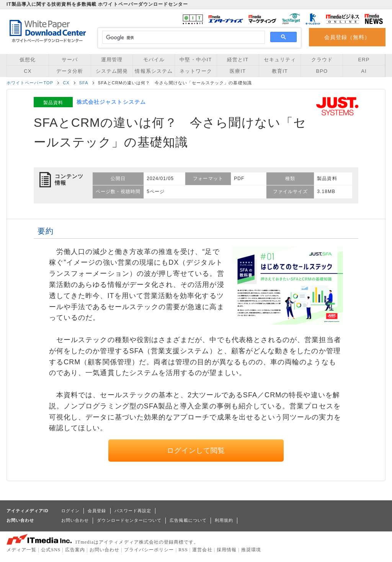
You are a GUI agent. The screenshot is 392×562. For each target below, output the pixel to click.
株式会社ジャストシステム (111, 102)
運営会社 (202, 550)
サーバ (70, 60)
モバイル (154, 60)
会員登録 (97, 511)
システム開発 (112, 71)
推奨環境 (251, 550)
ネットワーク (196, 71)
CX (28, 71)
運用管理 (112, 60)
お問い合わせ (75, 520)
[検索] (182, 38)
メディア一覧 (21, 550)
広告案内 (75, 550)
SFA (84, 83)
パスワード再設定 (133, 511)
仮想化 (28, 60)
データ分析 (70, 71)
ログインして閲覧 (196, 451)
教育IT (280, 71)
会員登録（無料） (347, 37)
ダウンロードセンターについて (129, 520)
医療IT (238, 71)
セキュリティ (280, 60)
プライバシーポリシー (149, 550)
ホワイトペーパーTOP (30, 83)
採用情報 (227, 550)
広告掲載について (188, 520)
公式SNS (51, 550)
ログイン (70, 511)
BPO (322, 71)
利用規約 (224, 520)
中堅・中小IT (196, 60)
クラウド (322, 60)
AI (364, 71)
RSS (183, 550)
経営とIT (238, 60)
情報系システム (154, 71)
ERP (364, 60)
